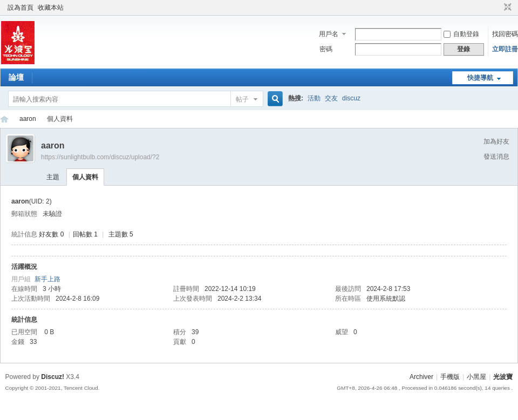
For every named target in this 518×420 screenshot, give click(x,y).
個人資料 (85, 177)
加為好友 (496, 141)
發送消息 (496, 157)
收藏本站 (51, 8)
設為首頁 (21, 8)
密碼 (326, 49)
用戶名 (329, 34)
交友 (331, 98)
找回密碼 (505, 34)
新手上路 (47, 279)
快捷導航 (480, 78)
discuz (351, 98)
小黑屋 (476, 377)
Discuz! (53, 377)
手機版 (450, 377)
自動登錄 (461, 34)
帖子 (242, 99)
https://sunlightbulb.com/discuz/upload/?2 (100, 157)
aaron (28, 119)
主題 (53, 177)
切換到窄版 (506, 8)
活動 (314, 98)
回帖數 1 (85, 234)
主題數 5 (121, 234)
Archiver (421, 377)
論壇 (16, 77)
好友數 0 (51, 234)
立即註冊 (505, 49)
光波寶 (4, 119)
